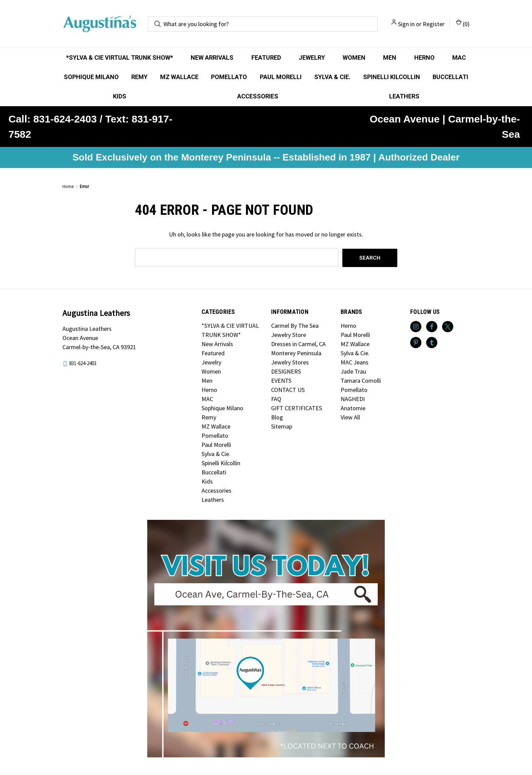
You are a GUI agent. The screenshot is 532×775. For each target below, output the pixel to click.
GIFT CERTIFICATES (297, 407)
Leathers (404, 96)
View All (350, 417)
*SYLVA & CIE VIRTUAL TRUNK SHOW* (120, 58)
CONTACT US (288, 389)
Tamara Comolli (361, 380)
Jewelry (312, 58)
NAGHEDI (353, 398)
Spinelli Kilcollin (392, 77)
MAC (459, 58)
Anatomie (353, 407)
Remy (139, 77)
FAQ (276, 398)
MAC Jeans (355, 362)
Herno (424, 58)
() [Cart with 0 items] (463, 24)
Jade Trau (353, 371)
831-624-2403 (83, 363)
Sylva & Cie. (332, 77)
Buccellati (450, 77)
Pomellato (229, 77)
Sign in (406, 24)
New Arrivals (212, 58)
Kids (120, 96)
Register (434, 24)
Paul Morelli (281, 77)
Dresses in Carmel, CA (298, 343)
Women (354, 58)
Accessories (258, 96)
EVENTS (281, 380)
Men (390, 58)
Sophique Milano (91, 77)
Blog (277, 417)
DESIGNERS (286, 371)
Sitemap (282, 426)
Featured (266, 58)
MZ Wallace (179, 77)
